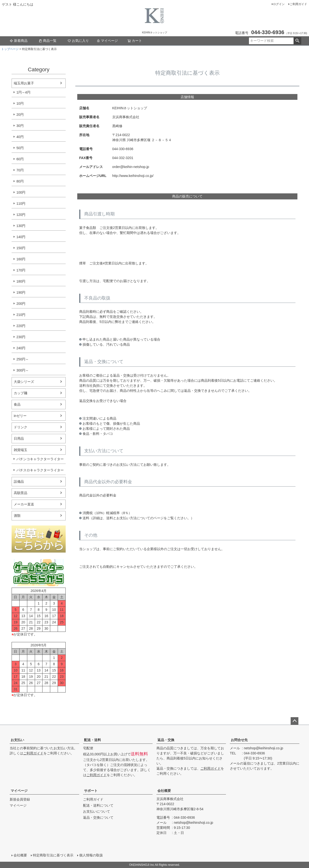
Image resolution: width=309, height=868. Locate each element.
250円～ (23, 359)
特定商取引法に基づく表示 (53, 855)
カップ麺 (21, 393)
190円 (21, 292)
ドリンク (21, 427)
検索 (297, 41)
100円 (21, 192)
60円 (20, 159)
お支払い (17, 740)
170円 (21, 270)
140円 (21, 237)
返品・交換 (166, 740)
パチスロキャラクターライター (40, 470)
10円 (20, 103)
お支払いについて (97, 811)
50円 (20, 148)
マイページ (107, 41)
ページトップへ (295, 721)
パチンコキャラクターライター (40, 459)
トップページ (10, 49)
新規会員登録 (20, 799)
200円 (21, 304)
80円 (20, 181)
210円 (21, 315)
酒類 (17, 516)
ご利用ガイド (298, 4)
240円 (21, 348)
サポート (91, 791)
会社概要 (164, 791)
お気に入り (78, 41)
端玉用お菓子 (24, 83)
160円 (21, 259)
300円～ (23, 370)
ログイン (279, 4)
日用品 (19, 438)
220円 (21, 326)
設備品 (19, 481)
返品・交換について (98, 817)
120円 (21, 215)
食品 (17, 404)
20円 (20, 115)
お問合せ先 (239, 740)
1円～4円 (23, 92)
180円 (21, 281)
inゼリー (20, 416)
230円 (21, 337)
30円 (20, 126)
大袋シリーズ (24, 382)
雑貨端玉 (21, 450)
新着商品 (19, 41)
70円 (20, 170)
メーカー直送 (24, 504)
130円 (21, 226)
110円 (21, 204)
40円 (20, 137)
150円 (21, 248)
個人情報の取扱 (91, 855)
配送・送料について (98, 805)
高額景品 (21, 493)
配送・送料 (92, 740)
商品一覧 (48, 41)
